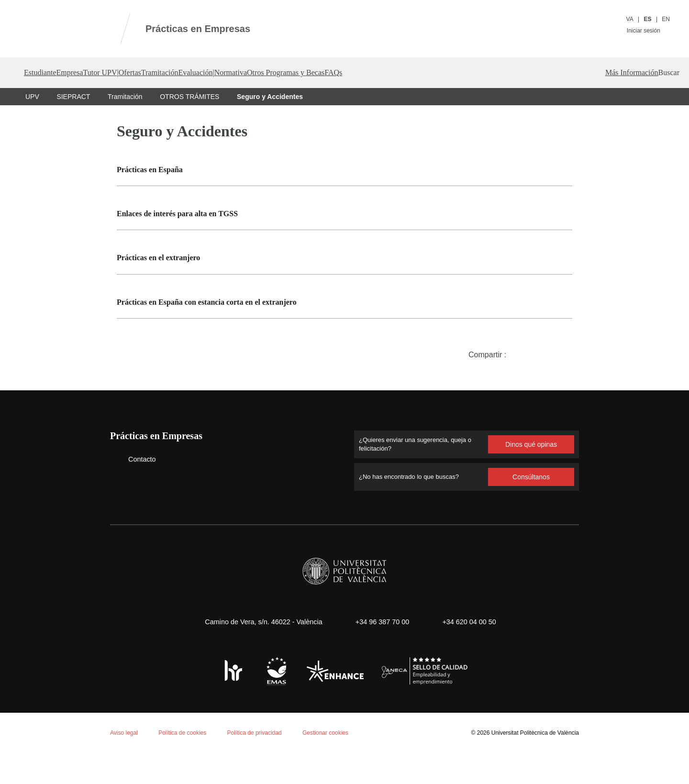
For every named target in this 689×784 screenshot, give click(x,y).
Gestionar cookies (333, 763)
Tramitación (124, 127)
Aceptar (48, 749)
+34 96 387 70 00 (381, 652)
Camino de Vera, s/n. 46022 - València (259, 652)
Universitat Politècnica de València (532, 763)
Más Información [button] (648, 103)
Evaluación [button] (316, 73)
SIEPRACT (72, 127)
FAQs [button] (545, 73)
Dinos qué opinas (531, 475)
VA (630, 19)
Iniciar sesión (648, 30)
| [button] (179, 73)
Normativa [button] (387, 73)
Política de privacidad (260, 763)
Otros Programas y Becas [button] (468, 73)
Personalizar (160, 749)
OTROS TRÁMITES (189, 127)
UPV (32, 127)
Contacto (135, 490)
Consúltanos (531, 507)
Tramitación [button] (260, 73)
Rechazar (99, 749)
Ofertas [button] (209, 73)
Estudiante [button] (44, 73)
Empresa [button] (94, 73)
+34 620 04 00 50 (472, 652)
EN (666, 19)
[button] (666, 73)
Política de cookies (61, 659)
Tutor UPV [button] (144, 73)
